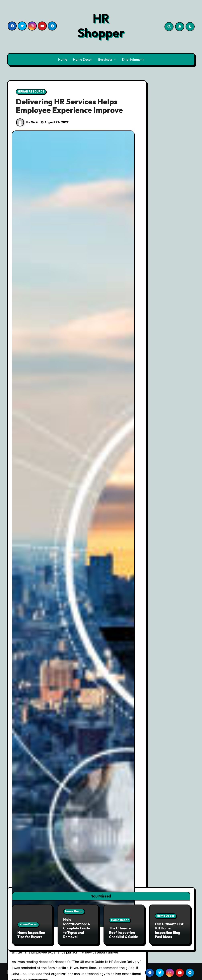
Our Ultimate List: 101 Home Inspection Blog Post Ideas (170, 929)
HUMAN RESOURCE (31, 92)
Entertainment (133, 59)
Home (63, 59)
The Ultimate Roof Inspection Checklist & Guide (124, 931)
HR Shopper (101, 25)
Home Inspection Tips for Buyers (31, 933)
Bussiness (107, 59)
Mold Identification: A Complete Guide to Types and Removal (77, 927)
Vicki (35, 122)
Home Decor (83, 59)
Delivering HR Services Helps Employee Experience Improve (69, 106)
